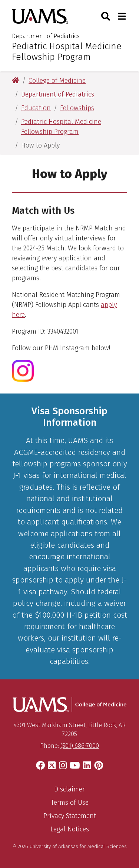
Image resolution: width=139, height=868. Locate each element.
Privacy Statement (70, 816)
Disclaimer (69, 789)
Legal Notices (70, 829)
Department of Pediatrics (46, 36)
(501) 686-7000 (80, 746)
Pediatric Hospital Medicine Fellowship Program (67, 52)
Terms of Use (70, 803)
